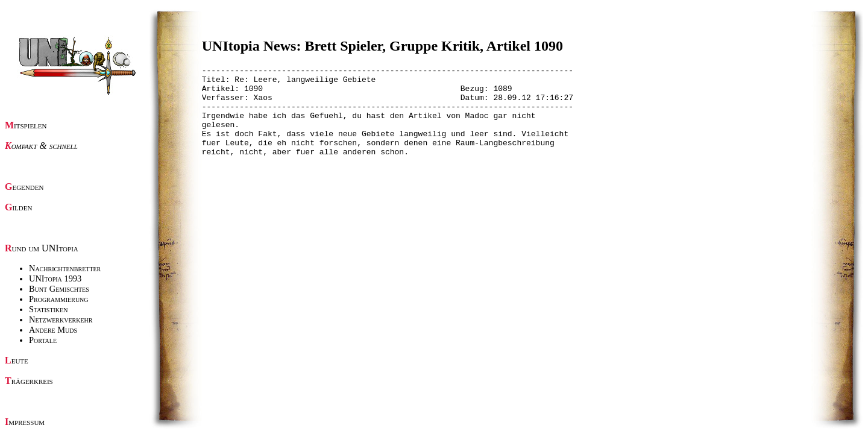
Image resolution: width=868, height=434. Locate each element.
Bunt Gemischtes (59, 289)
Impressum (25, 422)
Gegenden (24, 187)
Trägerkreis (29, 381)
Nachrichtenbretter (65, 268)
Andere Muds (53, 330)
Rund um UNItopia (42, 248)
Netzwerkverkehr (61, 319)
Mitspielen (26, 125)
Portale (43, 340)
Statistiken (48, 309)
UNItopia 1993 (55, 278)
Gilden (18, 207)
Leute (17, 360)
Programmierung (59, 299)
